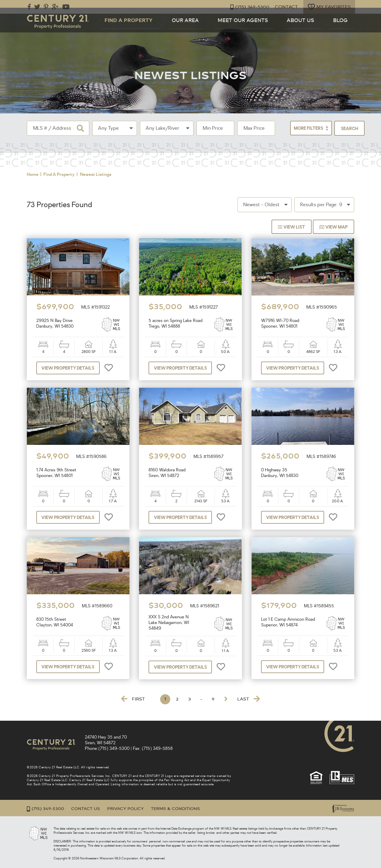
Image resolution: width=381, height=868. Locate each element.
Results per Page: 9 (321, 205)
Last (249, 699)
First (133, 699)
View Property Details (71, 368)
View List (289, 227)
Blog (348, 28)
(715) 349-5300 (247, 7)
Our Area (230, 28)
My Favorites (328, 7)
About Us (319, 28)
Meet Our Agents (274, 28)
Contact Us (88, 809)
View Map (333, 227)
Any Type (108, 128)
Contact (284, 7)
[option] (78, 267)
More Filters (298, 128)
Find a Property (186, 28)
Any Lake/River (162, 128)
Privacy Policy (130, 809)
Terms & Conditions (183, 809)
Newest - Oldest (261, 205)
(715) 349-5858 (157, 749)
